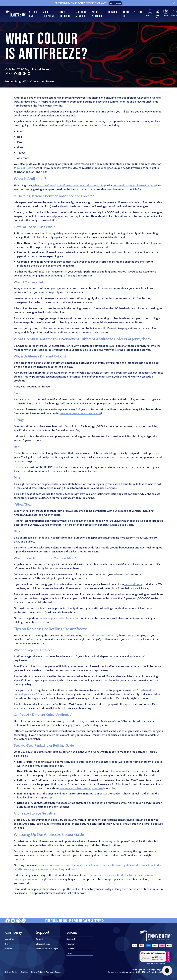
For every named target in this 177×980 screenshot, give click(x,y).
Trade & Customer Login (47, 949)
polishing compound (26, 879)
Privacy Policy (11, 972)
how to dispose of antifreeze (100, 636)
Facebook (71, 939)
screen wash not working (50, 869)
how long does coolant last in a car (80, 413)
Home (9, 81)
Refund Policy (37, 972)
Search (139, 12)
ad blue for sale (129, 875)
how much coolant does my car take (81, 788)
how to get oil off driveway (131, 865)
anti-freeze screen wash (100, 865)
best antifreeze (133, 584)
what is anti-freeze (44, 185)
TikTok (70, 953)
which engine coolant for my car (59, 618)
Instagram (71, 944)
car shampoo (147, 875)
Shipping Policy (43, 944)
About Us (10, 939)
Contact (39, 939)
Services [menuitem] (113, 12)
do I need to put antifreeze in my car (134, 185)
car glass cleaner (49, 879)
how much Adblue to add (69, 865)
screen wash (111, 875)
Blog (18, 81)
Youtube (70, 949)
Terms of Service (54, 972)
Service (9, 949)
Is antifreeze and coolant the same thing (81, 185)
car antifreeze (25, 168)
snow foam (96, 875)
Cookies (24, 972)
